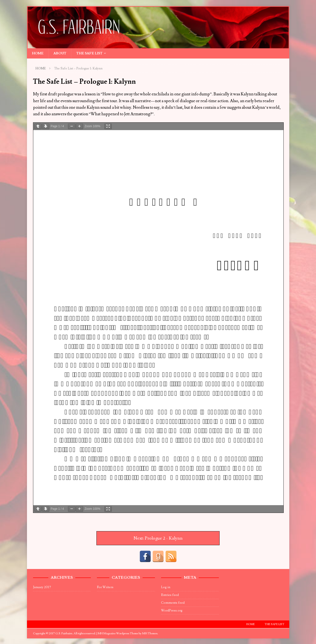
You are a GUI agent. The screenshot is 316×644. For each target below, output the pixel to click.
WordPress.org (172, 611)
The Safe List (89, 53)
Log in (166, 587)
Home (38, 53)
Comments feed (173, 603)
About (60, 53)
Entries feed (170, 595)
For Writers (105, 587)
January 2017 (42, 587)
